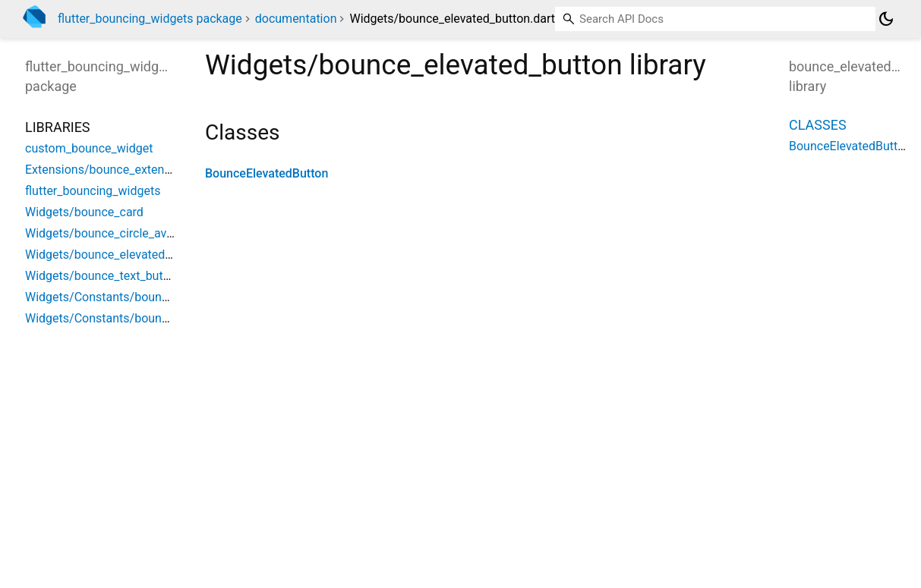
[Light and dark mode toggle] (886, 19)
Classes (818, 125)
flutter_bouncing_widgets (93, 191)
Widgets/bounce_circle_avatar (106, 233)
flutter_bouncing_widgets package (150, 19)
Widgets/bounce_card (84, 212)
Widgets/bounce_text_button (103, 276)
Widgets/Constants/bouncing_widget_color (142, 297)
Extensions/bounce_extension (106, 170)
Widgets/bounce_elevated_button (115, 255)
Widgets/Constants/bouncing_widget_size (139, 318)
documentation (296, 19)
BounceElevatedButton (267, 173)
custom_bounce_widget (89, 148)
